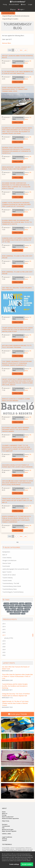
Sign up (13, 10)
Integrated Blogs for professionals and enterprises (16, 16)
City (23, 614)
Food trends (6, 566)
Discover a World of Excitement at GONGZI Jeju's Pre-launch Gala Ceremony (17, 466)
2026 (4, 655)
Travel (6, 603)
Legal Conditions (7, 837)
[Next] (21, 50)
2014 (4, 627)
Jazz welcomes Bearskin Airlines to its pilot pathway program (17, 346)
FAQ (3, 828)
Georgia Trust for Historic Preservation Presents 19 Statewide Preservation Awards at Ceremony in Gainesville (16, 150)
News (23, 4)
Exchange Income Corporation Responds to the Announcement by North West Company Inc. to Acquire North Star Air (16, 186)
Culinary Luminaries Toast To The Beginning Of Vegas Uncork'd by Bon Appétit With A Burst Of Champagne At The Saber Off (17, 448)
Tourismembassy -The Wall (11, 583)
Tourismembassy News (18, 62)
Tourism (28, 603)
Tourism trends (7, 581)
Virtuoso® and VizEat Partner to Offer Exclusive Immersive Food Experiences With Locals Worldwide (17, 483)
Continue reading (18, 66)
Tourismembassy (9, 605)
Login (30, 5)
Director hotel (7, 563)
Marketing (17, 612)
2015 (4, 629)
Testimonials (6, 826)
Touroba (13, 607)
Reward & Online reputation (10, 818)
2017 (4, 635)
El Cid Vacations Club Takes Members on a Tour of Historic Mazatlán (17, 72)
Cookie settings (14, 865)
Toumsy (25, 612)
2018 (4, 641)
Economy (27, 607)
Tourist (20, 607)
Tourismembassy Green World (12, 586)
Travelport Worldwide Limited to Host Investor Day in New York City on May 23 (17, 500)
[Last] (25, 50)
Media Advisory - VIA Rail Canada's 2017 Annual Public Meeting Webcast (17, 168)
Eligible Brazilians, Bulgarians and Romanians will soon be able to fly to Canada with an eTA (17, 222)
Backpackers (6, 552)
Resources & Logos (8, 829)
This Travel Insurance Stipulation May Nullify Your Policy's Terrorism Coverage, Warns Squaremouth (17, 363)
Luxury (27, 609)
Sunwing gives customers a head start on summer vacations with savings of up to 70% (17, 240)
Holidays (20, 609)
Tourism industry (8, 578)
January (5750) (9, 638)
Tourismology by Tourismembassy (13, 592)
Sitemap (5, 839)
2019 (4, 644)
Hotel (7, 607)
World (22, 603)
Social (8, 609)
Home (4, 812)
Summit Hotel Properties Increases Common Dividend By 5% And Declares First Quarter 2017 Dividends (16, 204)
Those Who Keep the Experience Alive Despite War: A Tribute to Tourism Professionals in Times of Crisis (17, 676)
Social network (14, 4)
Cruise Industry (7, 558)
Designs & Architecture (9, 560)
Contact (4, 840)
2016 (4, 632)
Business (18, 605)
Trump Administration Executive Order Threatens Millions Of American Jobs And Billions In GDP (17, 330)
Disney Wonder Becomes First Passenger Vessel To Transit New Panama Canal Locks (15, 89)
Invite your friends (18, 714)
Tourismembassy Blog (8, 13)
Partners (5, 824)
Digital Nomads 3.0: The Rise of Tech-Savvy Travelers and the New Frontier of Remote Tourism (15, 703)
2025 (4, 652)
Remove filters (7, 43)
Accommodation (15, 614)
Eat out (10, 612)
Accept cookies (27, 865)
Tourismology (27, 605)
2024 (4, 649)
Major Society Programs (9, 831)
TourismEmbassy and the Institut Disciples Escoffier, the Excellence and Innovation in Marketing (15, 686)
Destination (14, 603)
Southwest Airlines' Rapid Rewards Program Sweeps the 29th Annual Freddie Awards (16, 429)
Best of (5, 555)
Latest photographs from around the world (15, 569)
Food (14, 609)
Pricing (5, 4)
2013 (4, 624)
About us (5, 813)
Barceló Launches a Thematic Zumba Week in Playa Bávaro (16, 400)
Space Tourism (7, 572)
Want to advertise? (8, 817)
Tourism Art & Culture (9, 575)
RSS (17, 542)
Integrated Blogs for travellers (10, 19)
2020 (4, 647)
